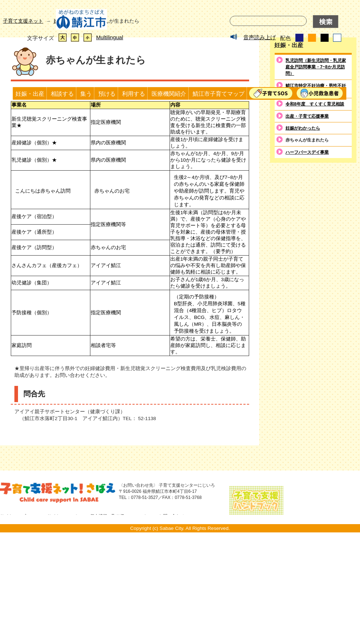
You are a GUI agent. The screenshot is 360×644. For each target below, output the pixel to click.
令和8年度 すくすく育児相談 (315, 210)
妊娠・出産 (30, 94)
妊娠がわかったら (303, 234)
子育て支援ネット (23, 127)
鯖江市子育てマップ (219, 94)
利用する (134, 94)
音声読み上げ (260, 37)
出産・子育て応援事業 (307, 222)
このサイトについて (58, 622)
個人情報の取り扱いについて (118, 622)
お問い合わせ (172, 622)
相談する (62, 94)
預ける (107, 94)
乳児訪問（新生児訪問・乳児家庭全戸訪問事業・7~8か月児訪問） (316, 173)
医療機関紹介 (169, 94)
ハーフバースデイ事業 (307, 258)
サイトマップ (13, 622)
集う (86, 94)
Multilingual (110, 37)
